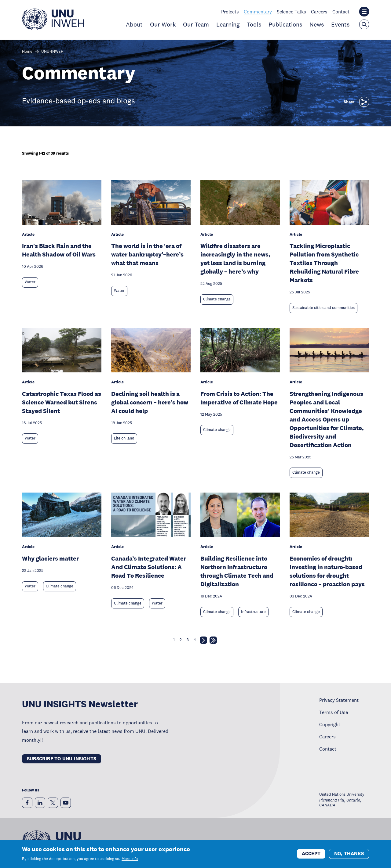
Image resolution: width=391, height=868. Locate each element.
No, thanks (349, 856)
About (134, 24)
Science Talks (291, 12)
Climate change (217, 299)
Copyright (330, 724)
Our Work (163, 24)
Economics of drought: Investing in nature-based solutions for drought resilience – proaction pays (327, 571)
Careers (319, 12)
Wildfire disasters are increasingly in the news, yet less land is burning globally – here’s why (235, 259)
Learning (228, 24)
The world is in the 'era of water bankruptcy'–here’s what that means (147, 254)
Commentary (258, 12)
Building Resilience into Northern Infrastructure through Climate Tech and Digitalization (237, 571)
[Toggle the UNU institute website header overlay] (364, 12)
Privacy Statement (339, 700)
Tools (254, 24)
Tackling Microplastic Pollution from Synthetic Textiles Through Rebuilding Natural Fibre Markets (324, 263)
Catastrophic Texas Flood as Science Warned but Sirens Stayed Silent (62, 402)
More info (130, 861)
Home (27, 52)
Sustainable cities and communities (323, 308)
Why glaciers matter (50, 558)
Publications (285, 24)
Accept (311, 856)
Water (30, 282)
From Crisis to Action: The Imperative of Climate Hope (239, 398)
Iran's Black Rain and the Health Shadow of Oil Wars (59, 250)
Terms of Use (334, 712)
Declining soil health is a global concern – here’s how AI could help (150, 402)
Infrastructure (253, 612)
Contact (341, 12)
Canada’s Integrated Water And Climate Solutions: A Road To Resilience (149, 567)
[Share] (364, 102)
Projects (230, 12)
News (317, 24)
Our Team (196, 24)
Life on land (124, 438)
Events (340, 24)
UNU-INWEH (52, 52)
